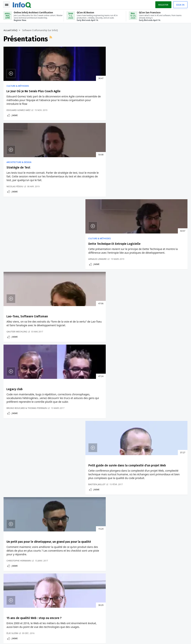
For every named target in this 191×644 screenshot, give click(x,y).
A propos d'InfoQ (10, 582)
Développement (19, 364)
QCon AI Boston (68, 555)
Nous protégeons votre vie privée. (23, 512)
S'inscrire (10, 537)
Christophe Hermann (19, 297)
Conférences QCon (12, 552)
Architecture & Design (81, 85)
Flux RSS (51, 38)
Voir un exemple (74, 442)
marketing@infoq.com (16, 637)
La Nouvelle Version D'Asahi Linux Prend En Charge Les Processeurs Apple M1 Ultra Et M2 (32, 375)
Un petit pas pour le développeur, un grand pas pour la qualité (31, 268)
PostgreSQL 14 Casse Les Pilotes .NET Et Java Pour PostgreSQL (33, 389)
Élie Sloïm (74, 297)
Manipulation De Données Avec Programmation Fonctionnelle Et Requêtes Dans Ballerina (94, 390)
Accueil (9, 531)
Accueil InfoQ (11, 30)
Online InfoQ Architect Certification (66, 539)
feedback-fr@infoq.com (16, 626)
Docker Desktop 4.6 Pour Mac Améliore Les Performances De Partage (32, 401)
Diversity (10, 603)
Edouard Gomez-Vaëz (19, 121)
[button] (35, 505)
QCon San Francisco (71, 564)
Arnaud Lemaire (140, 121)
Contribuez (11, 567)
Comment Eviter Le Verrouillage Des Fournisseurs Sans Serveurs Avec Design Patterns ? (92, 375)
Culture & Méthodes (18, 85)
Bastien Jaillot (140, 209)
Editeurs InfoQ (13, 573)
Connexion (11, 543)
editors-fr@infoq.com (98, 626)
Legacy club (77, 179)
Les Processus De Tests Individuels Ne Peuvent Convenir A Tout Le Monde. (153, 401)
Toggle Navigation (7, 4)
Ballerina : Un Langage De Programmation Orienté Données (93, 404)
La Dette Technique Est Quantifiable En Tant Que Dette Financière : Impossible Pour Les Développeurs (157, 375)
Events (9, 561)
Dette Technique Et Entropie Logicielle (157, 91)
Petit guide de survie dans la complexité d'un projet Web (151, 180)
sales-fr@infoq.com (55, 626)
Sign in (180, 4)
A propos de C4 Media (13, 594)
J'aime (15, 126)
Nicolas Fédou (77, 121)
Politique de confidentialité (143, 632)
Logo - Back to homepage (22, 4)
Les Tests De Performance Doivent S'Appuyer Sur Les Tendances (151, 389)
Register (163, 4)
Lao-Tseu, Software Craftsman (27, 179)
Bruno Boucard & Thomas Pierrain (89, 206)
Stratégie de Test (81, 91)
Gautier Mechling (17, 209)
